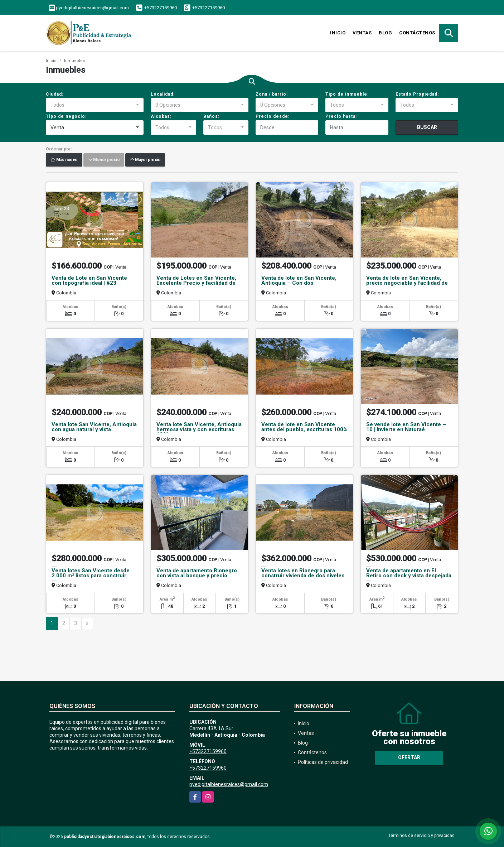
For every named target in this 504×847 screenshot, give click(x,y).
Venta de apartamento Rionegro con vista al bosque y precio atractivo (197, 576)
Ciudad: (55, 94)
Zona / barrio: (272, 94)
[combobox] (95, 105)
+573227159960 (161, 8)
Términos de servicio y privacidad (421, 836)
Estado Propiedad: (417, 94)
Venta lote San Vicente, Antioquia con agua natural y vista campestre (94, 429)
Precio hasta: (341, 116)
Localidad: (163, 94)
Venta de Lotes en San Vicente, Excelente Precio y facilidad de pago (196, 283)
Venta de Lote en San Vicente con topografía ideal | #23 (89, 280)
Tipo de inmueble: (347, 94)
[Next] (87, 624)
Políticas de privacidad (323, 762)
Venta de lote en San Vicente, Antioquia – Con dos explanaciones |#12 (299, 283)
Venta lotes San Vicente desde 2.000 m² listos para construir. (91, 573)
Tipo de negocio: (66, 116)
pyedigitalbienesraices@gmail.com (229, 784)
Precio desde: (273, 116)
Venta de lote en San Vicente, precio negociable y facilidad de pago (407, 283)
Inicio (338, 33)
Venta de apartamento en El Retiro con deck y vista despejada (409, 573)
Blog (385, 33)
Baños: (211, 116)
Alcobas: (161, 116)
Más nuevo (64, 160)
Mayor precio (145, 160)
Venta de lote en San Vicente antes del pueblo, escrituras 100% (304, 427)
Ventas (362, 33)
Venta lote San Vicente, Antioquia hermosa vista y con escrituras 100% (199, 429)
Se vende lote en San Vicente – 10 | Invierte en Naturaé (406, 427)
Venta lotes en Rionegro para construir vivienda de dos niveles (303, 573)
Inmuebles (74, 61)
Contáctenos (417, 33)
